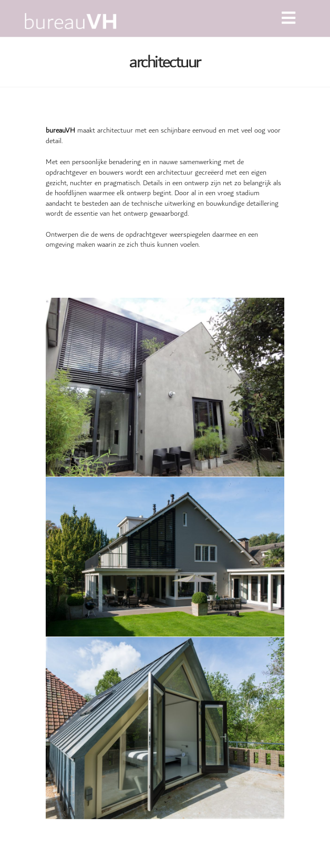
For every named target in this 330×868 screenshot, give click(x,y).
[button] (288, 18)
